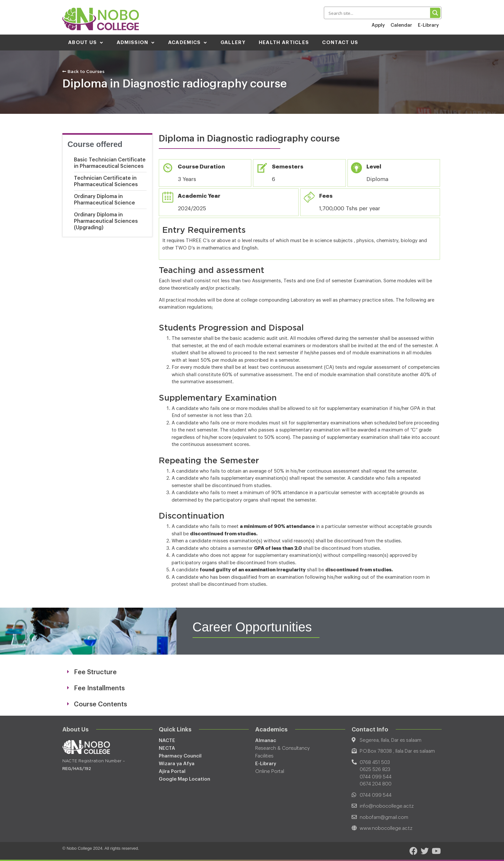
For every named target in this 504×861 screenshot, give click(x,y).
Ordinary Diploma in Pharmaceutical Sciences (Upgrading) (106, 221)
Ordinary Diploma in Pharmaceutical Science (104, 199)
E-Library (428, 25)
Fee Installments (99, 688)
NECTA (167, 748)
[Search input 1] (378, 13)
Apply (378, 25)
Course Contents (100, 704)
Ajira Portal (172, 771)
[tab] (252, 672)
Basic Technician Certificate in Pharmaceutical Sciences (110, 163)
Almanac (266, 740)
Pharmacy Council (180, 756)
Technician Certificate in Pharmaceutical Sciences (106, 181)
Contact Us (340, 42)
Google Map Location (184, 779)
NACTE (167, 740)
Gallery (233, 42)
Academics (188, 42)
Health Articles (284, 42)
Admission (136, 42)
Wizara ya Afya (177, 763)
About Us (86, 42)
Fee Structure (95, 672)
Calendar (401, 25)
